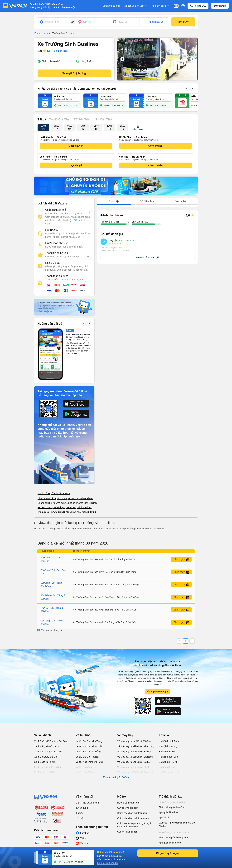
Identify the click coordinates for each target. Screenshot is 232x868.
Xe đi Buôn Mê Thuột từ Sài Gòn (51, 741)
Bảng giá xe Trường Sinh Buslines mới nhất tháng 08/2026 (67, 512)
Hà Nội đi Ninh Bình (169, 741)
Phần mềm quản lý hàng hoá (173, 838)
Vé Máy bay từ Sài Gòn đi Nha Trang (136, 746)
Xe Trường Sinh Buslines (54, 493)
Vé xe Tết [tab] (181, 201)
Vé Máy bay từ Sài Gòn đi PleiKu (134, 767)
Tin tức (79, 813)
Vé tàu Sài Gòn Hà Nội (87, 757)
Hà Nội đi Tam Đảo (168, 757)
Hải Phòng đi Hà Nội (169, 772)
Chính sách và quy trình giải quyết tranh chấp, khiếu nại (134, 825)
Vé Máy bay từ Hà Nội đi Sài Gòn (134, 741)
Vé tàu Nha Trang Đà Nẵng (89, 762)
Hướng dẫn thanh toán (129, 803)
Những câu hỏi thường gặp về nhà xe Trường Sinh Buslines (68, 503)
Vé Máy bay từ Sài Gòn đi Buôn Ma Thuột (135, 774)
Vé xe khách (43, 735)
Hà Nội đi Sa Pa (167, 752)
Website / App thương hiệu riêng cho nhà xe (177, 824)
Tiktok (83, 838)
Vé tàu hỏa (83, 735)
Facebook (85, 833)
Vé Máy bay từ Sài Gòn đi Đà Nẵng (135, 757)
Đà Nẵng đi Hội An (168, 762)
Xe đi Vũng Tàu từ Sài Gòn (48, 746)
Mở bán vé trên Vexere (135, 6)
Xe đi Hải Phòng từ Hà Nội (47, 767)
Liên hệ (79, 818)
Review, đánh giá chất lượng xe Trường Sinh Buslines (65, 507)
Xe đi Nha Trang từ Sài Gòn (48, 752)
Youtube (84, 843)
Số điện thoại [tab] (147, 201)
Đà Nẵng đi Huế (167, 767)
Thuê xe (164, 735)
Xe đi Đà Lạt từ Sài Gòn (46, 757)
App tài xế (164, 818)
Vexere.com (40, 33)
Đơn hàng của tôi (111, 6)
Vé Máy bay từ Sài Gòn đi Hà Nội (134, 752)
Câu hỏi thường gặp (127, 832)
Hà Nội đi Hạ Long (168, 746)
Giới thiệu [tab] (114, 201)
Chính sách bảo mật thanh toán (133, 818)
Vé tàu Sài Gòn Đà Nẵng (88, 752)
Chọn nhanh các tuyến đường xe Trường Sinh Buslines (65, 498)
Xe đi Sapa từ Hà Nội (45, 762)
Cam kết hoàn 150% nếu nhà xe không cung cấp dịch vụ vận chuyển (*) (51, 6)
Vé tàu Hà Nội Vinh (85, 772)
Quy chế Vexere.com (128, 808)
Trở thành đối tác (160, 6)
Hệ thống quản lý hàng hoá (174, 833)
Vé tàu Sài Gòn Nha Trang (89, 741)
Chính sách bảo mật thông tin (132, 813)
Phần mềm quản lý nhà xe (172, 807)
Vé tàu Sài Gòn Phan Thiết (89, 746)
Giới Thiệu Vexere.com (87, 803)
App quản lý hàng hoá (170, 843)
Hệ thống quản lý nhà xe (173, 802)
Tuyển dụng (82, 808)
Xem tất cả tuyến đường (116, 777)
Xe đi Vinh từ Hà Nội (44, 772)
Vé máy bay (125, 735)
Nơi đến (88, 22)
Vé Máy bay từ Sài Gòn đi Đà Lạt (134, 762)
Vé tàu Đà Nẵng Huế (86, 767)
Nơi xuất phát (52, 22)
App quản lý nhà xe (169, 812)
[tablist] (147, 201)
